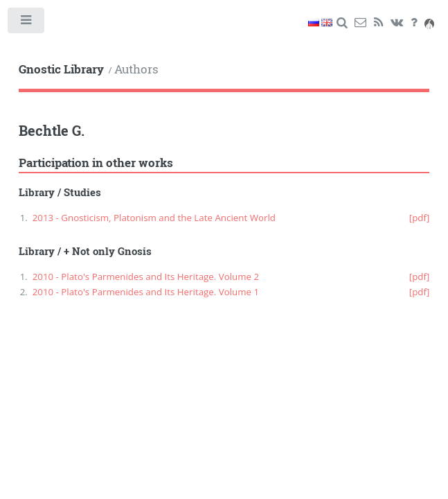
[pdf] (420, 218)
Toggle (27, 23)
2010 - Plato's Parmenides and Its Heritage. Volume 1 (146, 292)
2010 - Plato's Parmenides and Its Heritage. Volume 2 (146, 277)
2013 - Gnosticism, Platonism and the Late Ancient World (154, 218)
